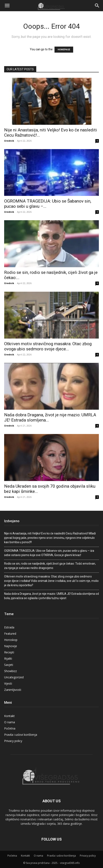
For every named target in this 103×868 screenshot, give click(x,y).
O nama (10, 722)
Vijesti (8, 683)
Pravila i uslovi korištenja (21, 735)
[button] (7, 6)
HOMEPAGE (64, 50)
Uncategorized (14, 677)
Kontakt (9, 716)
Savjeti (9, 665)
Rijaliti (8, 658)
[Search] (97, 6)
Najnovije (11, 646)
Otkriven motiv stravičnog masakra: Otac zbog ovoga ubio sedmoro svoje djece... (48, 346)
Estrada (9, 627)
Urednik (9, 141)
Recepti (9, 652)
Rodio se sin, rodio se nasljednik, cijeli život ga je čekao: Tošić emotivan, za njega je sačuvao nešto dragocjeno (50, 566)
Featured (10, 634)
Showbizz (10, 671)
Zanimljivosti (13, 690)
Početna (10, 728)
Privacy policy (13, 741)
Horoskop (11, 640)
